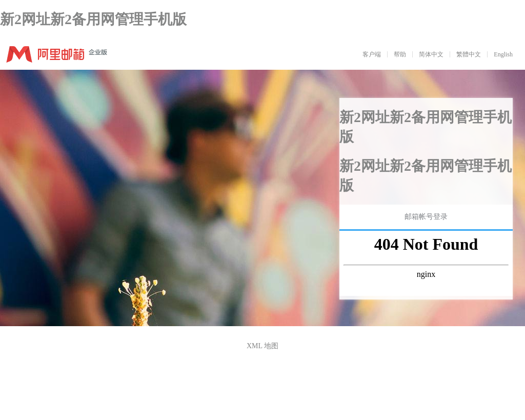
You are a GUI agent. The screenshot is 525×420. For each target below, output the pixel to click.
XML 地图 (262, 346)
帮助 (400, 54)
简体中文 (431, 54)
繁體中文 (469, 54)
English (503, 54)
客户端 (372, 54)
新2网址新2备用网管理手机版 (93, 19)
